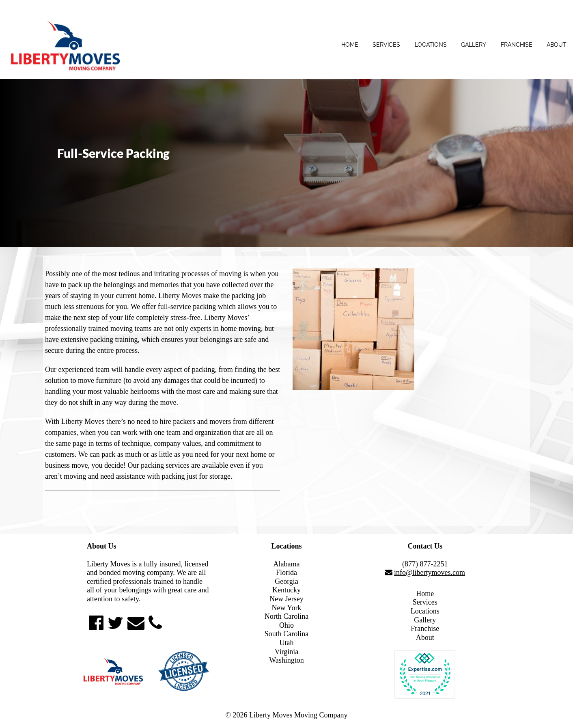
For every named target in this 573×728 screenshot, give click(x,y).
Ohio (286, 625)
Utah (286, 643)
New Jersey (286, 599)
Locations (431, 45)
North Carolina (286, 616)
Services (386, 45)
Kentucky (286, 590)
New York (286, 608)
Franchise (517, 45)
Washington (286, 660)
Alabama (287, 564)
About (557, 45)
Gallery (474, 45)
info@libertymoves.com (430, 572)
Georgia (286, 581)
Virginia (287, 652)
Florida (286, 572)
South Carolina (287, 634)
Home (350, 45)
